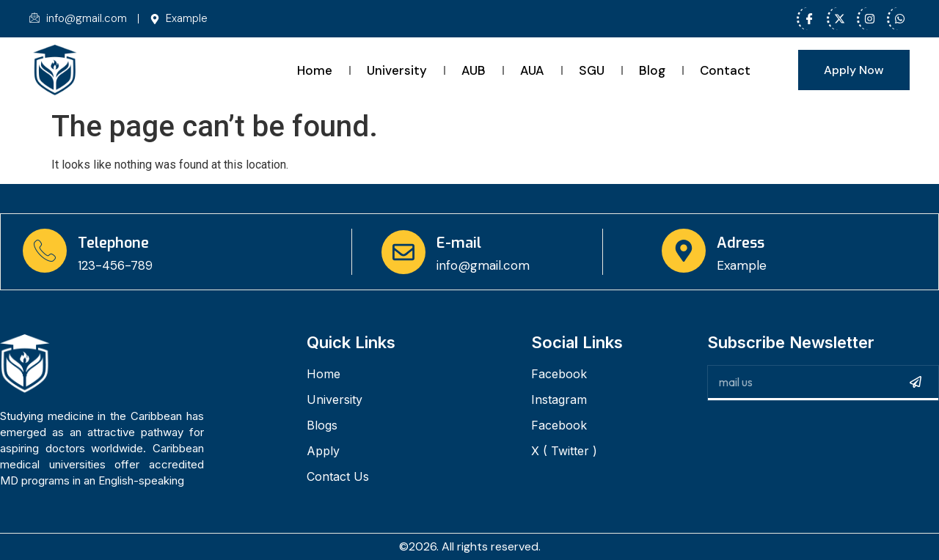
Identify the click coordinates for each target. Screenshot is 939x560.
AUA (532, 70)
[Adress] (684, 251)
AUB (474, 70)
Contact (725, 70)
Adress (741, 243)
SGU (592, 70)
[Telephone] (45, 251)
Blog (652, 70)
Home (315, 70)
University (397, 70)
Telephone (113, 243)
